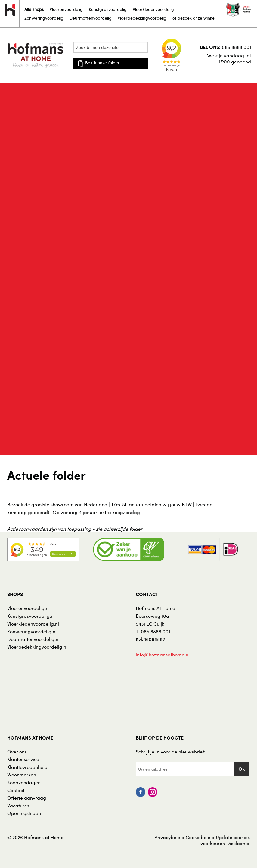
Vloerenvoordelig (66, 9)
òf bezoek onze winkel (194, 18)
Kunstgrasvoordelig (108, 9)
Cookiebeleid (200, 837)
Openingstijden (24, 813)
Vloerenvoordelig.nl (28, 608)
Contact (16, 790)
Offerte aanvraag (27, 798)
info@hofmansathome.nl (163, 655)
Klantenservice (23, 759)
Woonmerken (22, 775)
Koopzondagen (24, 782)
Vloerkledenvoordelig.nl (33, 624)
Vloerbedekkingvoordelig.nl (37, 647)
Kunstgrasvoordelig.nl (31, 616)
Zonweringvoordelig (44, 18)
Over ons (17, 752)
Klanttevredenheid (27, 767)
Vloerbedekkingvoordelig (142, 18)
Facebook (141, 792)
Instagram (153, 792)
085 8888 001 (236, 47)
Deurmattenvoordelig (91, 18)
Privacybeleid (169, 837)
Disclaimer (238, 843)
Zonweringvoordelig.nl (32, 631)
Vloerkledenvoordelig (153, 9)
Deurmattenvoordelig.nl (33, 639)
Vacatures (18, 806)
